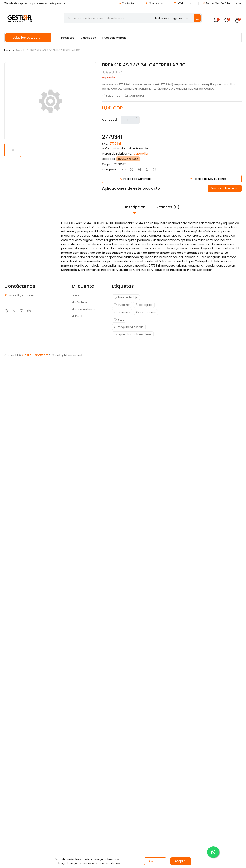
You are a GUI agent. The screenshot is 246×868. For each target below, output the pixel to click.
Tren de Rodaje (126, 297)
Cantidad (109, 120)
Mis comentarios (83, 309)
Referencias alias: (114, 148)
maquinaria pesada (129, 327)
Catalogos (88, 38)
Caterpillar (141, 154)
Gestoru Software (35, 355)
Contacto (126, 3)
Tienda (21, 50)
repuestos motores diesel (133, 334)
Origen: (107, 164)
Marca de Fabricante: (117, 154)
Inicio (8, 50)
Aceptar (181, 861)
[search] (197, 18)
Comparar (135, 96)
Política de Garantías (136, 179)
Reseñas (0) (168, 207)
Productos (67, 38)
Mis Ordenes (80, 302)
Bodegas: (109, 159)
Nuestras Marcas (114, 38)
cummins (122, 312)
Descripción (134, 207)
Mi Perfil (77, 316)
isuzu (119, 320)
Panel (75, 295)
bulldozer (122, 305)
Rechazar (155, 861)
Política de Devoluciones (208, 179)
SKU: (105, 143)
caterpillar (144, 305)
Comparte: (110, 169)
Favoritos (111, 96)
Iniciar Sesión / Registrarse (222, 3)
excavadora (146, 312)
